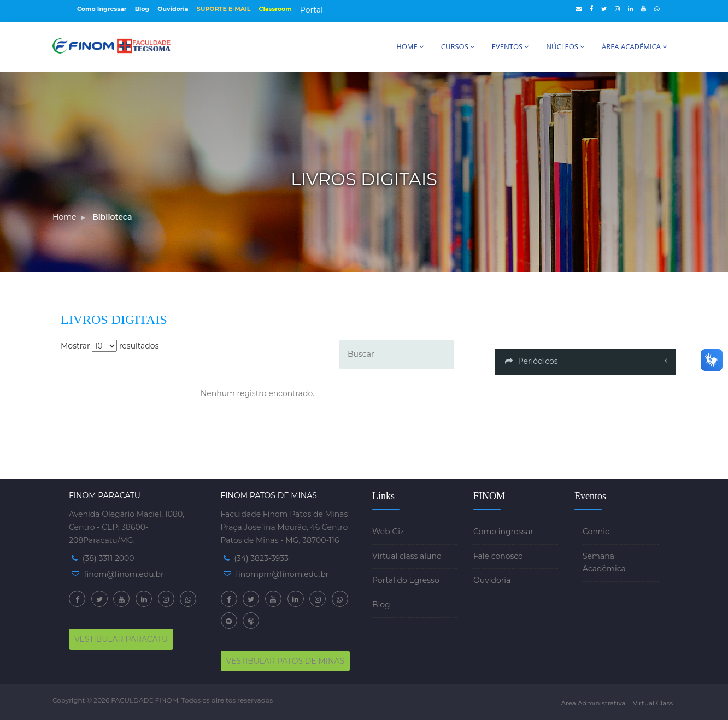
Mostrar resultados (110, 346)
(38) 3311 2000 (108, 558)
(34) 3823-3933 (261, 558)
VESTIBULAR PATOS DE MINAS (286, 661)
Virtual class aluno (407, 556)
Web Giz (388, 532)
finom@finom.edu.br (124, 574)
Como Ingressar (102, 9)
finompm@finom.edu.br (282, 574)
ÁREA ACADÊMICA (634, 46)
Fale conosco (498, 556)
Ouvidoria (173, 9)
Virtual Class (653, 703)
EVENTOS (510, 46)
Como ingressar (503, 532)
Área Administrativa (593, 703)
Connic (596, 532)
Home (64, 217)
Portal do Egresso (406, 580)
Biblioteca (112, 217)
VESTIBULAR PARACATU (121, 639)
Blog (142, 9)
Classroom (275, 9)
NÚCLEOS (565, 46)
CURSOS (458, 46)
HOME (410, 46)
